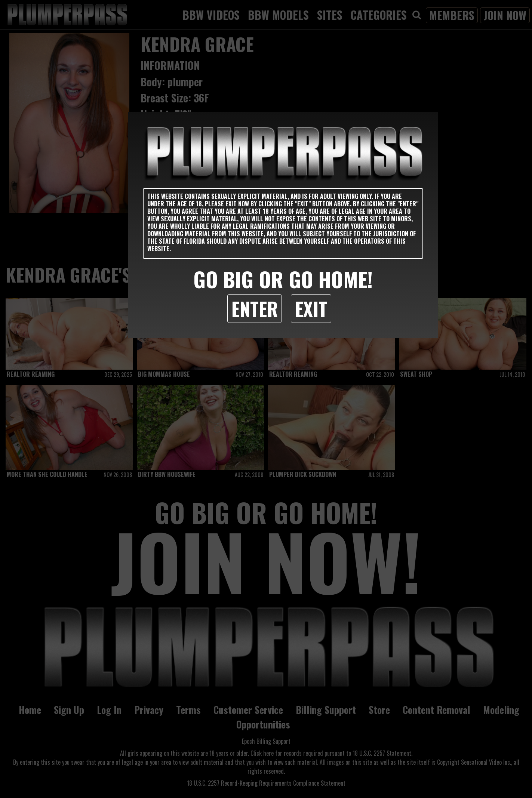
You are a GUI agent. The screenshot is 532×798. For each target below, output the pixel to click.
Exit (311, 308)
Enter (255, 308)
